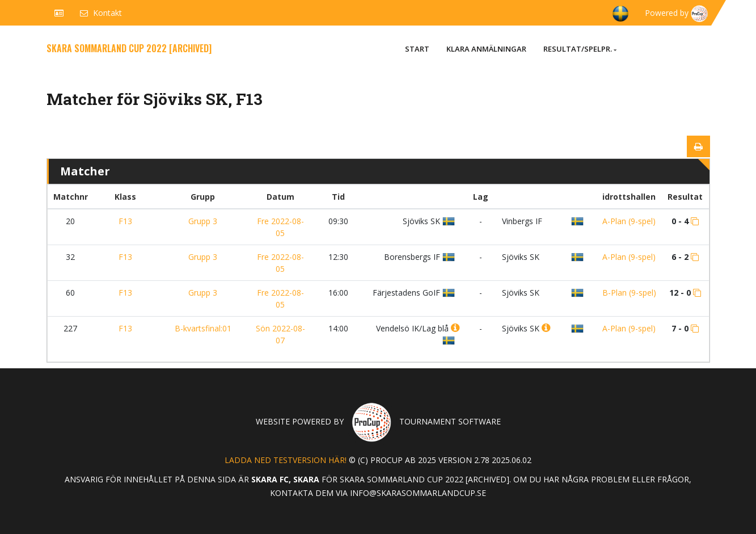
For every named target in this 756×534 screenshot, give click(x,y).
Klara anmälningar (486, 49)
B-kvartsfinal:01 (203, 328)
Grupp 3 (203, 221)
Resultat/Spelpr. (580, 49)
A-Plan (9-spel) (629, 221)
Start (417, 49)
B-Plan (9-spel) (629, 293)
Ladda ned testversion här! (286, 460)
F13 (125, 221)
